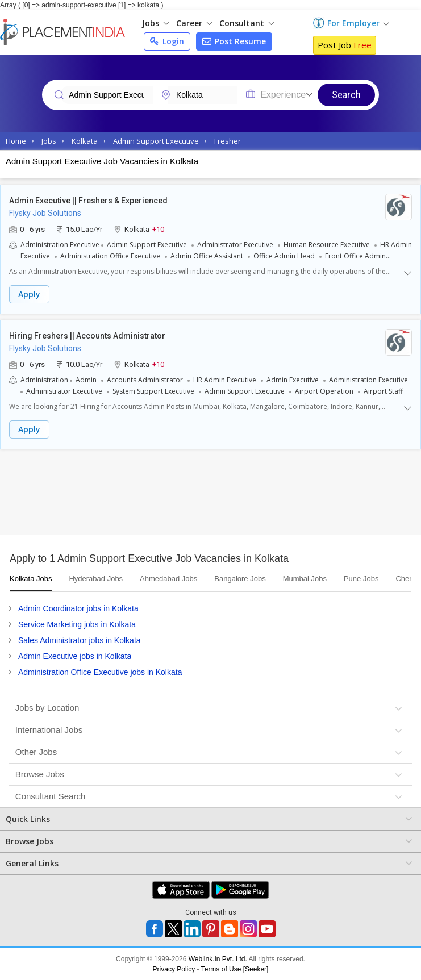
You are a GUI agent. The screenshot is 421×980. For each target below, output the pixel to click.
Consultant (247, 23)
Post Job (345, 45)
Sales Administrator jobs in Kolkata (80, 640)
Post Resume (234, 41)
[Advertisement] (210, 495)
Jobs (155, 23)
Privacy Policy (174, 969)
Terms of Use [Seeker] (235, 969)
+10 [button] (158, 229)
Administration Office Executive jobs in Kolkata (100, 672)
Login (167, 41)
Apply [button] (29, 294)
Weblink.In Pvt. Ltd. (218, 959)
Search (346, 95)
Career (194, 23)
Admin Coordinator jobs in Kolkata (78, 608)
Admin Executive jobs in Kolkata (75, 656)
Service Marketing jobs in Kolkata (77, 624)
